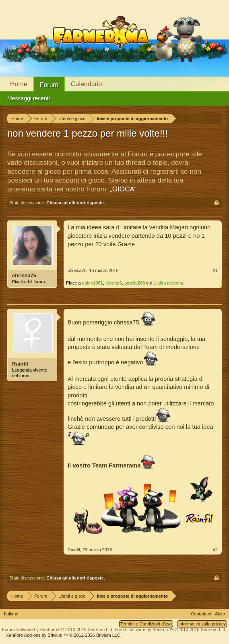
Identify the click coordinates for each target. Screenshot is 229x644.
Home (19, 84)
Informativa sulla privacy (202, 624)
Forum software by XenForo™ (171, 629)
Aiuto (220, 614)
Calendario (86, 84)
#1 (215, 270)
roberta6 (114, 283)
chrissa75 (24, 275)
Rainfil (20, 364)
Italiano (11, 614)
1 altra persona (168, 283)
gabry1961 (93, 283)
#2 (215, 550)
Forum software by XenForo (58, 629)
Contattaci (201, 614)
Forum (49, 85)
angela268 (135, 283)
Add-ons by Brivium (64, 635)
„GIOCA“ (123, 189)
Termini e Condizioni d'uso (146, 624)
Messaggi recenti (29, 98)
